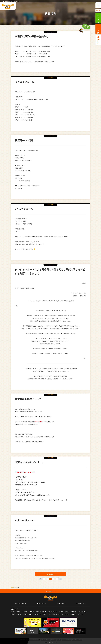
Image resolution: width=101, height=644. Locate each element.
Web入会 (98, 18)
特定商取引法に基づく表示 (77, 640)
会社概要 (59, 640)
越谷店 (18, 612)
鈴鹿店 (13, 614)
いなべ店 (19, 614)
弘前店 (61, 612)
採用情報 (21, 640)
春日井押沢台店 (83, 612)
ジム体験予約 (98, 29)
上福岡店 (25, 612)
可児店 (67, 612)
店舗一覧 (98, 10)
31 (48, 579)
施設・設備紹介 (20, 604)
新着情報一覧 (80, 604)
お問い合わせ (54, 640)
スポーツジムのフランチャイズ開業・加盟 (32, 640)
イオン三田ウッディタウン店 (55, 614)
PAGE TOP (50, 591)
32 (50, 579)
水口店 (25, 614)
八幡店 (31, 614)
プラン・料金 (40, 604)
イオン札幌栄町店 (53, 612)
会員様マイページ (98, 41)
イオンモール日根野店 (40, 614)
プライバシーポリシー (66, 640)
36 (57, 579)
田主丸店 (81, 614)
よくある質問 (60, 604)
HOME (12, 587)
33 (53, 579)
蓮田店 (13, 612)
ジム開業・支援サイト (45, 640)
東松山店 (31, 612)
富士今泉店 (74, 612)
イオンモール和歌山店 (71, 614)
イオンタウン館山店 (41, 612)
